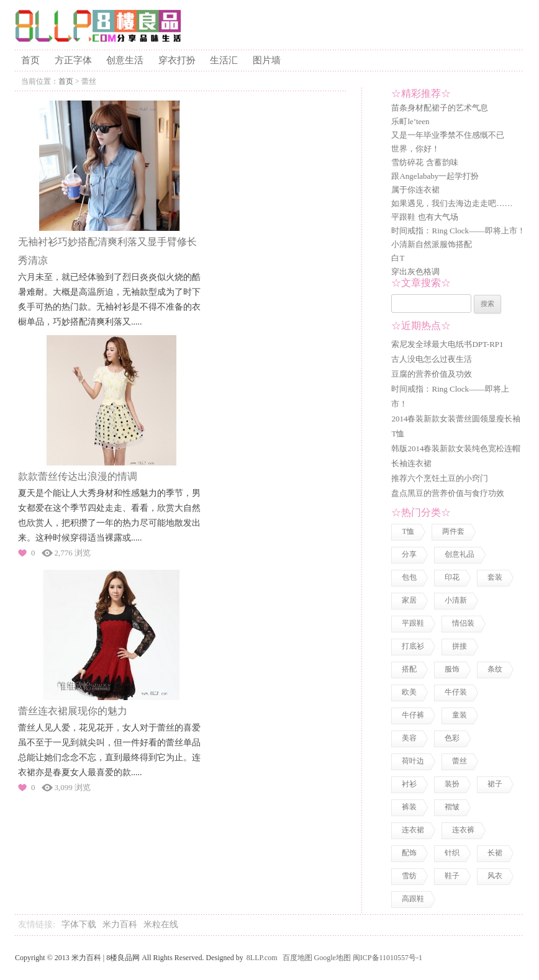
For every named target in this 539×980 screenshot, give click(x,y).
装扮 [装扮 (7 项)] (452, 784)
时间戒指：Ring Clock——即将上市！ (458, 231)
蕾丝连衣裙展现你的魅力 (73, 711)
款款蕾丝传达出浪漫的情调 (78, 476)
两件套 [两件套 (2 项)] (453, 531)
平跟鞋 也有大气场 (424, 217)
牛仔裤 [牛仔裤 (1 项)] (413, 715)
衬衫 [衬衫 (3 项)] (409, 784)
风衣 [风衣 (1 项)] (495, 876)
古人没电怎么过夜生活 (432, 359)
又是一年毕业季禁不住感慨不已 (448, 135)
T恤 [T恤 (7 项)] (408, 531)
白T (398, 258)
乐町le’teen (410, 121)
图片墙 (267, 60)
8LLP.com (262, 958)
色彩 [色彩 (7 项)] (452, 738)
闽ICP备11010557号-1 (387, 958)
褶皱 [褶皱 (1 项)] (452, 807)
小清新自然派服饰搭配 (432, 244)
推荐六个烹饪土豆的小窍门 (440, 478)
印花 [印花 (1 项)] (452, 577)
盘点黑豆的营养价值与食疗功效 (448, 493)
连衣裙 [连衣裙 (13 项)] (413, 830)
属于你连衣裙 (415, 190)
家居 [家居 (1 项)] (409, 600)
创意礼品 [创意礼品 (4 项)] (460, 554)
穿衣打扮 (177, 60)
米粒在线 (161, 924)
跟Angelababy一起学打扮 (435, 176)
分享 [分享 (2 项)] (409, 554)
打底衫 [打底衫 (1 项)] (413, 646)
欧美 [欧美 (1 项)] (409, 692)
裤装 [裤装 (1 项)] (409, 807)
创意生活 (125, 60)
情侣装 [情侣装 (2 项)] (463, 623)
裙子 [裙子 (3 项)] (495, 784)
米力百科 (120, 924)
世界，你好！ (415, 149)
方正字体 (73, 60)
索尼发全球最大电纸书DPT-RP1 (447, 344)
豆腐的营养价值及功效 (432, 374)
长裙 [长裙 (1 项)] (495, 853)
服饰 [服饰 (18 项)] (452, 669)
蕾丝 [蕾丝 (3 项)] (460, 761)
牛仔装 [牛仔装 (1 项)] (456, 692)
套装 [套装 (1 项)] (495, 577)
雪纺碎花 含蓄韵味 (424, 162)
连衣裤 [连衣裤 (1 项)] (463, 830)
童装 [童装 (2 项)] (460, 715)
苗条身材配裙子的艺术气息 (440, 108)
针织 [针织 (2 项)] (452, 853)
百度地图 (297, 958)
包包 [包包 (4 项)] (409, 577)
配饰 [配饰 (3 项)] (409, 853)
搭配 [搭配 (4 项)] (409, 669)
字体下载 (79, 924)
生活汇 (224, 60)
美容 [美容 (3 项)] (409, 738)
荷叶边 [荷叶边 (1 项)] (413, 761)
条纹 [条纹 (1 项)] (495, 669)
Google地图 (333, 958)
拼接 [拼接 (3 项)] (460, 646)
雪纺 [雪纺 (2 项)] (409, 876)
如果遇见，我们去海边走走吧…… (452, 203)
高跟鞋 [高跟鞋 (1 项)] (413, 899)
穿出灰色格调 (415, 272)
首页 (30, 60)
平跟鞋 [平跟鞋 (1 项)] (413, 623)
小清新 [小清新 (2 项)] (456, 600)
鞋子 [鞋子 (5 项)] (452, 876)
